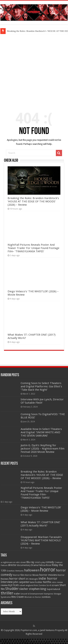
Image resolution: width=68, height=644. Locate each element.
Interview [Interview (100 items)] (7, 582)
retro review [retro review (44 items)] (57, 582)
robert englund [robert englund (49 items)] (26, 585)
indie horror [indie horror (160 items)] (48, 578)
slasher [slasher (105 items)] (24, 589)
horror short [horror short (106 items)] (17, 579)
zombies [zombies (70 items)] (46, 597)
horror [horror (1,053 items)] (48, 570)
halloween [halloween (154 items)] (32, 570)
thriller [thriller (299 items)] (7, 593)
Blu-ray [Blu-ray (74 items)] (30, 562)
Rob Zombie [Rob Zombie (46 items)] (40, 585)
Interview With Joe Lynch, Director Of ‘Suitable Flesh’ (42, 401)
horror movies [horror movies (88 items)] (48, 575)
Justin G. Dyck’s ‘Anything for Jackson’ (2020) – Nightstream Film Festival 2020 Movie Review (43, 449)
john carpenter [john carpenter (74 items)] (21, 582)
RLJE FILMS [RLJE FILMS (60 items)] (14, 585)
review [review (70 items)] (4, 585)
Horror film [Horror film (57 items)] (19, 575)
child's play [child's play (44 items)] (40, 562)
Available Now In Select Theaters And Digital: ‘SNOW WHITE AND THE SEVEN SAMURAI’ (41, 432)
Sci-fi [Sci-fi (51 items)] (49, 585)
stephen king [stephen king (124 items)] (37, 589)
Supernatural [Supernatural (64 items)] (53, 589)
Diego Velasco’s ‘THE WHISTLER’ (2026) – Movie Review (41, 509)
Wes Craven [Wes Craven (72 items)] (18, 597)
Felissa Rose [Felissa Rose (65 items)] (45, 565)
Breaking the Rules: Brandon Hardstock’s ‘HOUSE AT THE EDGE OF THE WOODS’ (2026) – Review (33, 201)
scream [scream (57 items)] (55, 585)
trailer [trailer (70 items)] (17, 594)
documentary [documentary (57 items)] (24, 565)
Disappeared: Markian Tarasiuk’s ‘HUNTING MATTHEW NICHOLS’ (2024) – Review (41, 540)
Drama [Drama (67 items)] (35, 565)
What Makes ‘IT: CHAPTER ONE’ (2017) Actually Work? (40, 524)
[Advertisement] (34, 70)
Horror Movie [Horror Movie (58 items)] (32, 575)
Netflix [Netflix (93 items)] (47, 582)
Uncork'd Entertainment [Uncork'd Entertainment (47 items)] (32, 594)
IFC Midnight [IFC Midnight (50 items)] (32, 579)
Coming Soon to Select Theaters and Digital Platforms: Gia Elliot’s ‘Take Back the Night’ (41, 386)
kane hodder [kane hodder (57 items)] (36, 582)
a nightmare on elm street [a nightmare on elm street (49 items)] (13, 562)
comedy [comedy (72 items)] (50, 562)
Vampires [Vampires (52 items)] (49, 594)
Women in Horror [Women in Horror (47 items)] (33, 597)
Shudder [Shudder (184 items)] (12, 589)
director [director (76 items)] (12, 565)
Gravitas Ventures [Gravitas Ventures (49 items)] (15, 571)
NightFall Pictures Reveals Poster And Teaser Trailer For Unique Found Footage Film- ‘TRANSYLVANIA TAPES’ (33, 248)
